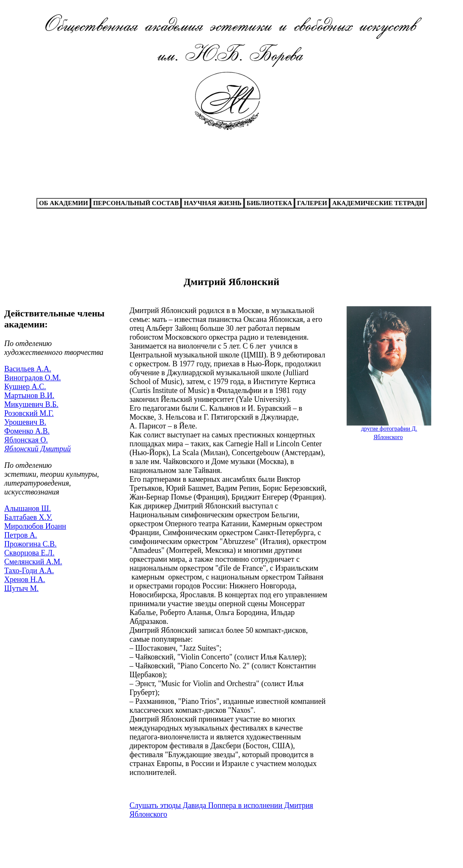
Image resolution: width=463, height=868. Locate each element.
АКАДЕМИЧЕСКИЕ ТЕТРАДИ (378, 203)
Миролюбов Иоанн (35, 526)
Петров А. (21, 535)
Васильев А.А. (28, 369)
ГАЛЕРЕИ (312, 203)
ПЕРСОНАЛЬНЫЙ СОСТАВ (136, 203)
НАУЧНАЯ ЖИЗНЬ (212, 203)
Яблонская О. (26, 440)
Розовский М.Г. (29, 413)
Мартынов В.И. (29, 396)
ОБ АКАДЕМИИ (63, 203)
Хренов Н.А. (25, 580)
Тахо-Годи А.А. (29, 571)
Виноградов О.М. (33, 378)
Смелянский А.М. (33, 562)
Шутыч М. (21, 588)
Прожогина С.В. (30, 544)
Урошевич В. (25, 422)
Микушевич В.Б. (31, 404)
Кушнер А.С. (25, 387)
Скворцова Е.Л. (29, 553)
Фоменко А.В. (27, 431)
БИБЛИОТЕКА (269, 203)
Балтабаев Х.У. (28, 517)
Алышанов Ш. (28, 508)
